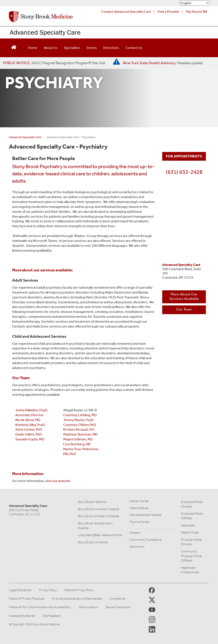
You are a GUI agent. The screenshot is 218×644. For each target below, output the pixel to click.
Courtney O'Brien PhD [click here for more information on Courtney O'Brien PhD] (80, 425)
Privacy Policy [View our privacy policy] (48, 590)
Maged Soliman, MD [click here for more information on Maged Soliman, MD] (78, 439)
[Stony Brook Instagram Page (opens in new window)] (152, 619)
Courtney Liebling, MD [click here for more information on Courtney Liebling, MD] (80, 415)
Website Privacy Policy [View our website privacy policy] (79, 590)
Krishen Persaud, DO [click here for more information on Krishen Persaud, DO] (79, 429)
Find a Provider (169, 12)
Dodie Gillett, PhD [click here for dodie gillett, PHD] (29, 434)
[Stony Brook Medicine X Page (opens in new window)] (152, 600)
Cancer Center (139, 501)
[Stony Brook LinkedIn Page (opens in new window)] (152, 629)
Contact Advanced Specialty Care (126, 12)
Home (33, 48)
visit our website (58, 481)
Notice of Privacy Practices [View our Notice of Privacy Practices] (27, 599)
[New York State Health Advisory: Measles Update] (163, 63)
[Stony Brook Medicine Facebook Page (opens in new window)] (152, 590)
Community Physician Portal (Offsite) (191, 556)
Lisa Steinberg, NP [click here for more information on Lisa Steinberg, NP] (77, 444)
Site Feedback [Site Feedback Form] (52, 616)
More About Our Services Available (184, 296)
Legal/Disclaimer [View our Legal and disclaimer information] (20, 590)
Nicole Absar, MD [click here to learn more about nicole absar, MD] (28, 420)
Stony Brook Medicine (92, 502)
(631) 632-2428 (184, 172)
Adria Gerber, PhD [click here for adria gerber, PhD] (29, 429)
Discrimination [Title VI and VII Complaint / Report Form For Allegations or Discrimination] (88, 607)
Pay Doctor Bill (196, 12)
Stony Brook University (93, 542)
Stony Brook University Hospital (98, 509)
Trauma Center (139, 522)
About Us (51, 48)
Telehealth (188, 525)
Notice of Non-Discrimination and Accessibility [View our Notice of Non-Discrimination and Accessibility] (40, 607)
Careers (135, 533)
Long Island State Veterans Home (100, 535)
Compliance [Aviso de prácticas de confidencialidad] (117, 599)
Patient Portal (190, 532)
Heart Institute (139, 508)
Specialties (72, 48)
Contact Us (134, 48)
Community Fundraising (145, 540)
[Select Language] (194, 3)
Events (92, 48)
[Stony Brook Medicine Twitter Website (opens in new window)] (152, 609)
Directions (111, 48)
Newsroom (137, 546)
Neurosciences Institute (145, 515)
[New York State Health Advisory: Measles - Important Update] (116, 62)
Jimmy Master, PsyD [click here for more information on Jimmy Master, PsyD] (78, 420)
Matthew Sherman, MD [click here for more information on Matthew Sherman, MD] (80, 434)
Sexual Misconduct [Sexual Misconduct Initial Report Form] (118, 607)
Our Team (184, 309)
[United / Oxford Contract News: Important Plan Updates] (54, 63)
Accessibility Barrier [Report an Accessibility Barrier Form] (22, 616)
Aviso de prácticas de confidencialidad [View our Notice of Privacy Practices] (77, 599)
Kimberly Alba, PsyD (30, 425)
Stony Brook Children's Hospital (98, 516)
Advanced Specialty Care (45, 32)
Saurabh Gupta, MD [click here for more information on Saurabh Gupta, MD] (30, 439)
